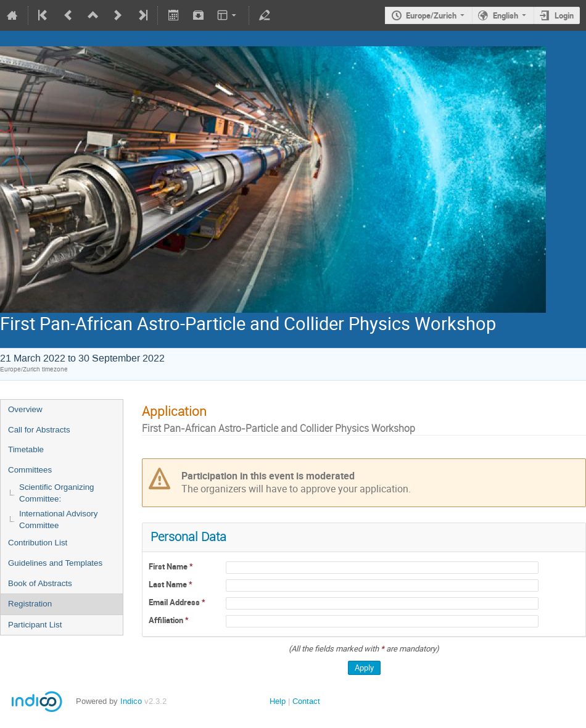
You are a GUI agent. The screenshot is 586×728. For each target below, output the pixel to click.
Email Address (175, 602)
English (506, 15)
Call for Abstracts (39, 430)
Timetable (26, 449)
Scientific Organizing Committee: (57, 493)
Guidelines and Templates (55, 563)
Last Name (169, 584)
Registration (30, 604)
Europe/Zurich (431, 15)
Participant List (35, 625)
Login (564, 15)
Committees (30, 470)
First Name (169, 566)
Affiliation (167, 620)
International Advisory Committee (58, 519)
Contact (306, 701)
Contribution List (38, 543)
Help (278, 701)
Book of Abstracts (40, 583)
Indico (131, 701)
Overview (25, 409)
